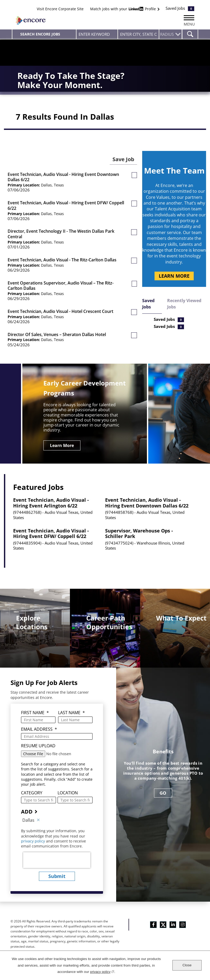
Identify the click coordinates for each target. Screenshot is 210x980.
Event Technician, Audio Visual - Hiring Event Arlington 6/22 (51, 501)
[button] (134, 180)
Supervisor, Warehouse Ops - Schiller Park (139, 532)
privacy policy (34, 839)
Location (68, 791)
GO (163, 791)
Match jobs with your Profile (124, 9)
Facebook (153, 923)
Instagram (183, 923)
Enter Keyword (79, 32)
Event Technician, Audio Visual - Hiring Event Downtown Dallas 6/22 (147, 501)
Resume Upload (38, 744)
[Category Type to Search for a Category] (39, 798)
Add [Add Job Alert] (27, 810)
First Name (35, 711)
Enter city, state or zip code (120, 32)
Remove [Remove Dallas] (38, 818)
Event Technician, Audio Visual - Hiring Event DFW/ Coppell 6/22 (51, 532)
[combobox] (139, 34)
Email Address (39, 727)
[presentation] (57, 858)
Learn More (174, 281)
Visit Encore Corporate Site (60, 9)
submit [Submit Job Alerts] (57, 874)
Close (187, 965)
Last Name (71, 711)
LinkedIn (173, 923)
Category (32, 791)
